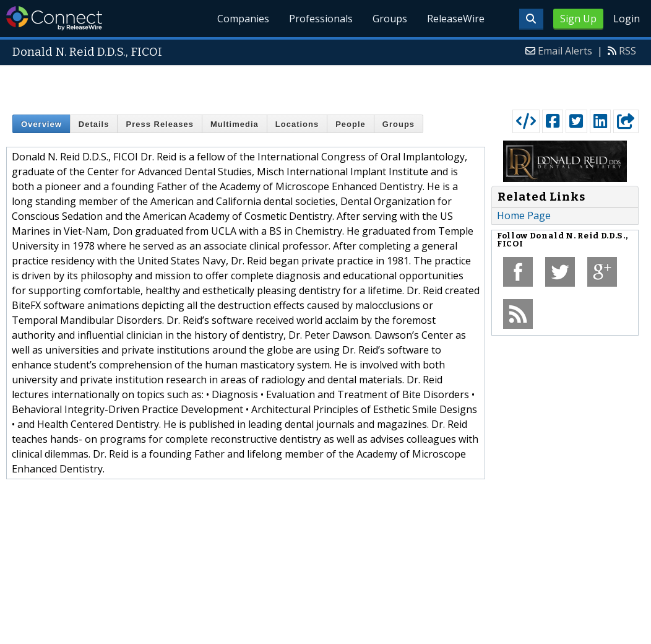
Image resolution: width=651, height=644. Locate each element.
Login (627, 19)
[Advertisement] (326, 85)
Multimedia (235, 124)
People (351, 124)
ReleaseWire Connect (54, 18)
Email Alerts (565, 51)
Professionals (321, 19)
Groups (390, 19)
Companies (244, 19)
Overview (41, 124)
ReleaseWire (456, 19)
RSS (627, 51)
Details (94, 124)
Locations (297, 124)
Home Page (524, 215)
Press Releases (159, 124)
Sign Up (578, 19)
